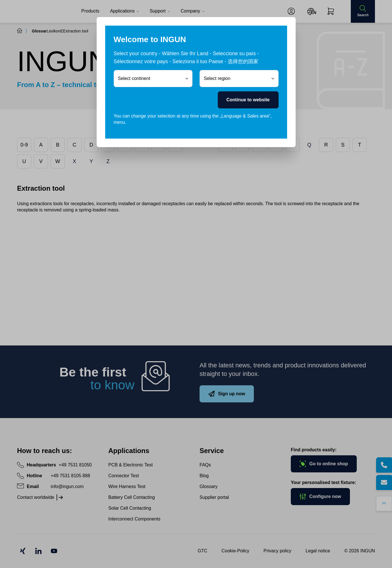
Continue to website (248, 100)
